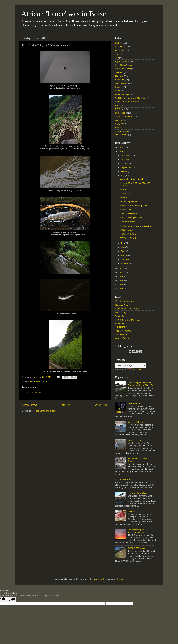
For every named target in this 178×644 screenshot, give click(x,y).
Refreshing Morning (129, 202)
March (124, 255)
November (126, 159)
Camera (119, 120)
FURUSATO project (137, 548)
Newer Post (30, 405)
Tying (118, 54)
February (125, 259)
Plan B (123, 189)
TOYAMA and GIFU (124, 117)
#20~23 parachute (129, 214)
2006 (121, 285)
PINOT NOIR (134, 403)
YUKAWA (120, 124)
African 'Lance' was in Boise (64, 14)
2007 (121, 280)
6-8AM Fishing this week (132, 218)
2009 (121, 272)
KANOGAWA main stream (127, 102)
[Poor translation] (11, 599)
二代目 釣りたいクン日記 (127, 320)
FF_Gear (119, 109)
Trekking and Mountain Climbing (130, 98)
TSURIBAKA (121, 327)
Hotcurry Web (121, 305)
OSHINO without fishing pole (134, 206)
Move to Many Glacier (138, 493)
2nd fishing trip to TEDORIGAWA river (137, 531)
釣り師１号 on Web (124, 301)
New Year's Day (135, 440)
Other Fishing (121, 135)
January (125, 263)
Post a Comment (34, 392)
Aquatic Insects (122, 61)
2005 (121, 289)
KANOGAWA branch (38, 381)
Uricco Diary (121, 312)
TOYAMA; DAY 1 (128, 238)
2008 (121, 276)
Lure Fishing (121, 113)
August (124, 171)
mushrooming (121, 131)
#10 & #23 (125, 193)
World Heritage (122, 94)
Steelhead (120, 80)
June (123, 243)
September (126, 167)
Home (66, 405)
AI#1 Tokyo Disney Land (132, 179)
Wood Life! (120, 323)
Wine (118, 91)
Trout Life (120, 316)
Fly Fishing (120, 47)
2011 (121, 152)
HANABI (124, 198)
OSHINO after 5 (128, 210)
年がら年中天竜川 (124, 331)
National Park (121, 83)
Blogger (120, 579)
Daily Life (119, 43)
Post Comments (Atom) (46, 411)
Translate (134, 369)
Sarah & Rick (121, 334)
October (125, 163)
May (123, 247)
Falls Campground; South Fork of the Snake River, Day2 (142, 384)
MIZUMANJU (127, 230)
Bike (117, 105)
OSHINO (119, 72)
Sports (118, 128)
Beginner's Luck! (135, 422)
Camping (119, 76)
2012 (121, 148)
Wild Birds (120, 50)
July (123, 175)
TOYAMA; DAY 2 (128, 234)
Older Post (101, 405)
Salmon (119, 87)
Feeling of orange (128, 222)
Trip (117, 58)
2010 (121, 268)
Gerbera (132, 511)
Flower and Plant (123, 69)
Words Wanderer (123, 338)
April (123, 251)
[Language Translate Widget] (130, 365)
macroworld (98, 579)
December (126, 155)
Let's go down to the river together (136, 226)
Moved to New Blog (124, 480)
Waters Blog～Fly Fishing (127, 309)
